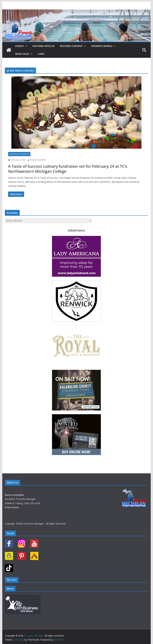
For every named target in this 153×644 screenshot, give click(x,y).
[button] (26, 46)
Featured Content (71, 46)
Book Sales (22, 54)
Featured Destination (19, 154)
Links (41, 54)
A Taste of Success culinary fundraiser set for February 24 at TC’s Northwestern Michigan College (68, 169)
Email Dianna (12, 507)
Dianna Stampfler (38, 160)
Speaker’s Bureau (102, 46)
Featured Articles (44, 46)
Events (20, 46)
